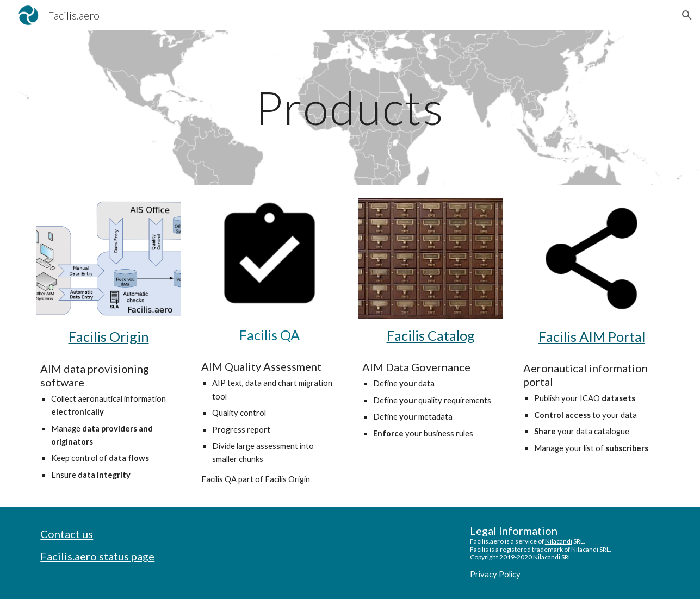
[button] (687, 15)
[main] (350, 107)
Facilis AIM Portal (592, 336)
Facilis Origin (109, 336)
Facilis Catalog (431, 335)
